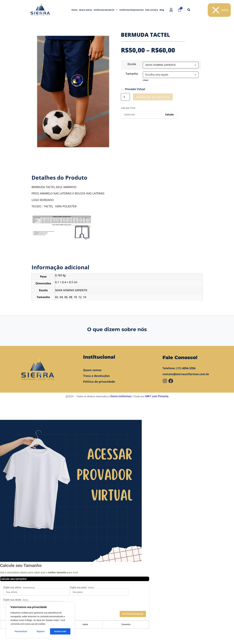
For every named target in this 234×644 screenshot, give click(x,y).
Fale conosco (152, 10)
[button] (189, 10)
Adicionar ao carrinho (153, 97)
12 (80, 297)
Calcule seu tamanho (13, 579)
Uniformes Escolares (106, 10)
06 (66, 297)
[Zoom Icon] (73, 92)
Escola (132, 64)
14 (85, 297)
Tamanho (132, 74)
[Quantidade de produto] (125, 97)
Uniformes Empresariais (131, 10)
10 (75, 297)
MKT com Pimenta (157, 396)
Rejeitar (41, 631)
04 (61, 297)
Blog (162, 10)
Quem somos (86, 10)
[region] (40, 620)
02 (57, 297)
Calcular (170, 115)
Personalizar (21, 631)
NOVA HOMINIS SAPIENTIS (71, 290)
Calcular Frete (128, 108)
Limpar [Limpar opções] (146, 80)
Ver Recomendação (133, 614)
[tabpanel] (73, 92)
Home (75, 10)
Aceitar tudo (60, 631)
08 (71, 297)
